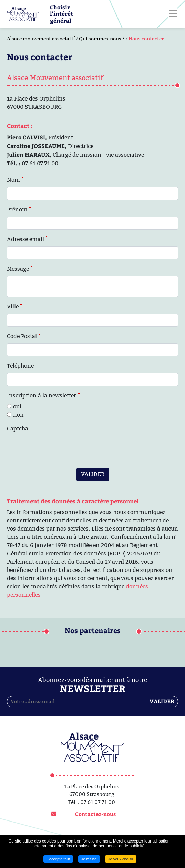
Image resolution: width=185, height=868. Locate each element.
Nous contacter (146, 39)
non (18, 415)
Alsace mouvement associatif (41, 39)
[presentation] (59, 449)
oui (17, 406)
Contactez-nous (95, 814)
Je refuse (89, 859)
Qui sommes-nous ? (102, 39)
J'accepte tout (58, 859)
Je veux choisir (121, 859)
